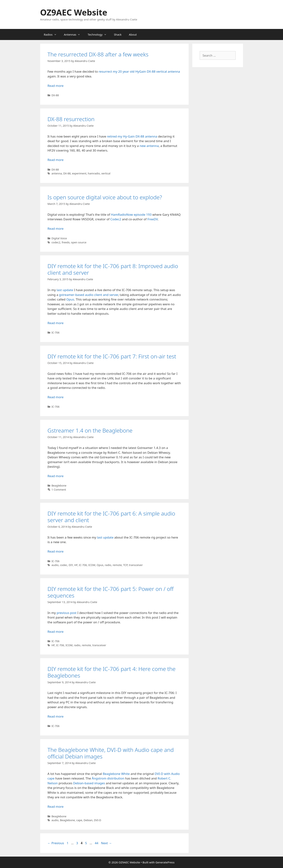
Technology (99, 34)
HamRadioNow (122, 215)
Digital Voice (59, 238)
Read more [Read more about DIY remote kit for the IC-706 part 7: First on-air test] (56, 397)
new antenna (149, 146)
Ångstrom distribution (108, 778)
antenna (57, 173)
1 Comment (59, 490)
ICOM (92, 565)
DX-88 (55, 95)
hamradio (94, 173)
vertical (106, 173)
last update (65, 290)
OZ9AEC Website (74, 12)
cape (79, 820)
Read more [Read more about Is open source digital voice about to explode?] (56, 229)
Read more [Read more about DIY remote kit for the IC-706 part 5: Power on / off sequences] (56, 632)
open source (79, 242)
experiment (79, 173)
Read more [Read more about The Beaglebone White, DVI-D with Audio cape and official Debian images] (56, 807)
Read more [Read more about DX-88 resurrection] (56, 160)
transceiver (136, 565)
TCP (125, 565)
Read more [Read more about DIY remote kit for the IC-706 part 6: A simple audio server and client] (56, 551)
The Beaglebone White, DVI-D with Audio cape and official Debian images (111, 753)
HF (76, 565)
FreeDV (152, 219)
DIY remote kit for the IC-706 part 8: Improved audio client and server (113, 269)
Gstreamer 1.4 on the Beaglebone (90, 430)
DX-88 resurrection (71, 119)
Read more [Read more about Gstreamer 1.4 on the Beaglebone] (56, 476)
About (133, 34)
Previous (56, 843)
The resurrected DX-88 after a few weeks (98, 54)
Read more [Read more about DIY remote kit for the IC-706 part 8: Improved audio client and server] (56, 323)
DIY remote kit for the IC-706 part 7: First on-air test (112, 356)
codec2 (56, 242)
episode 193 (143, 215)
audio (55, 565)
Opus (70, 299)
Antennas (74, 34)
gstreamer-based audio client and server (88, 295)
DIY (71, 565)
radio (108, 565)
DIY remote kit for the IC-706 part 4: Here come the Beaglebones (112, 672)
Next (106, 843)
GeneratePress (165, 862)
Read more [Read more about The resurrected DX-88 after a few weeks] (56, 86)
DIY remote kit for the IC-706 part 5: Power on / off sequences (111, 592)
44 (97, 843)
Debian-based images (89, 783)
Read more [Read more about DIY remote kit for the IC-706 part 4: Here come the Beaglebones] (56, 716)
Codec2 (116, 219)
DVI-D (97, 820)
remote (117, 565)
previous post (67, 613)
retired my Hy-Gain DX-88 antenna (132, 136)
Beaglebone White (116, 774)
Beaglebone (59, 486)
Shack (118, 34)
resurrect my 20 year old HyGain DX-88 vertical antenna (139, 71)
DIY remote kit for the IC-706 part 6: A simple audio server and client (111, 517)
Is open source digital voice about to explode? (105, 197)
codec (64, 565)
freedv (66, 242)
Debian (88, 820)
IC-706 (55, 333)
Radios (52, 34)
